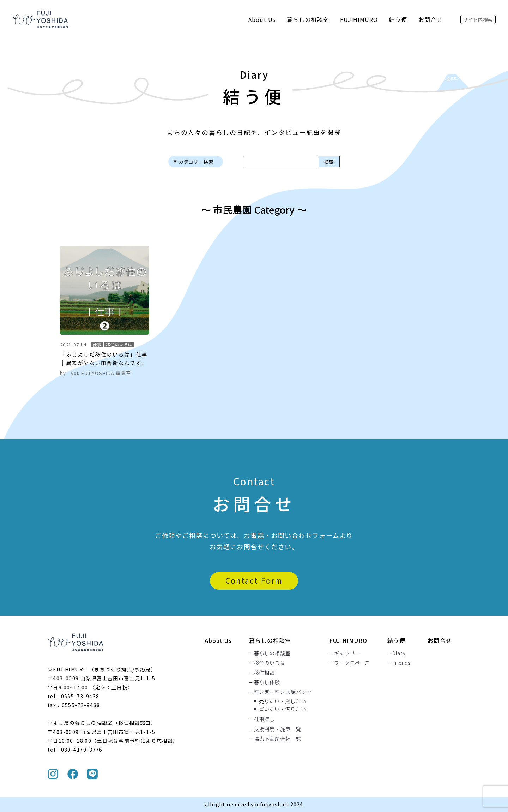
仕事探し (264, 720)
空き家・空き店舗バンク (283, 692)
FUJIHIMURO (359, 19)
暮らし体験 (267, 682)
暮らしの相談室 (308, 19)
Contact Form (254, 580)
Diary (399, 653)
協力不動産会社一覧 (278, 739)
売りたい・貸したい (283, 701)
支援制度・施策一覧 (278, 729)
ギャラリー (347, 653)
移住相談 (264, 673)
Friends (401, 663)
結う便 (398, 19)
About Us (262, 19)
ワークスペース (352, 663)
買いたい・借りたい (283, 709)
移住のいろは (270, 663)
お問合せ (430, 19)
